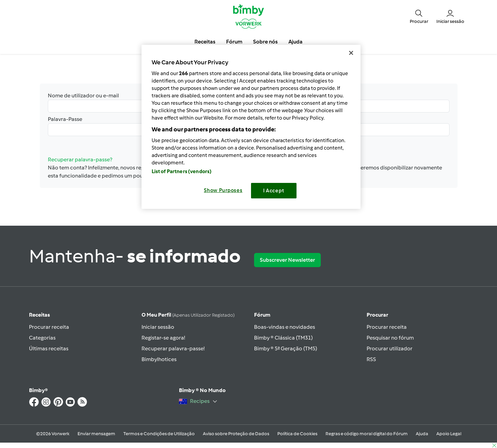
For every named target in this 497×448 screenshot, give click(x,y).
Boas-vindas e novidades (285, 327)
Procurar (377, 315)
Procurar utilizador (390, 348)
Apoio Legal (449, 434)
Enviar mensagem (96, 434)
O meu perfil (188, 315)
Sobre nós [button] (265, 42)
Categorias (42, 338)
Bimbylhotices (159, 359)
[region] (251, 127)
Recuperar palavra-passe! (173, 348)
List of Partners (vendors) (182, 171)
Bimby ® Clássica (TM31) (283, 338)
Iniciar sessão (158, 327)
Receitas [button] (205, 42)
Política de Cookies (297, 434)
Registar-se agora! (163, 338)
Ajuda (422, 434)
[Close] (351, 53)
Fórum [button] (234, 42)
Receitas (39, 315)
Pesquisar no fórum (390, 338)
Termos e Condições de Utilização (159, 434)
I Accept (274, 191)
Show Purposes (223, 190)
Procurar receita (49, 327)
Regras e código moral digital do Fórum (367, 434)
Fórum (262, 315)
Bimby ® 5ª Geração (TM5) (286, 348)
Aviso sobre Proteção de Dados (236, 434)
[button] (419, 16)
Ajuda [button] (296, 42)
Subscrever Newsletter (287, 260)
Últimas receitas (49, 348)
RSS (371, 359)
